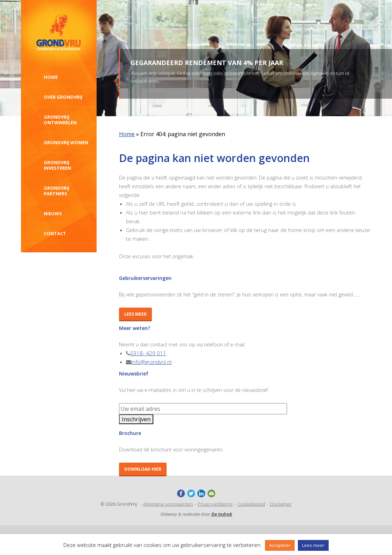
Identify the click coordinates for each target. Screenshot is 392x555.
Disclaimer (281, 504)
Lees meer (135, 314)
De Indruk (222, 514)
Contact (55, 233)
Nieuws (53, 213)
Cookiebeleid (251, 504)
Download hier (143, 469)
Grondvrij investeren (57, 165)
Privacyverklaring (215, 504)
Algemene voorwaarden (168, 504)
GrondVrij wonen (66, 142)
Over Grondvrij (63, 97)
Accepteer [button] (280, 545)
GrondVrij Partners (57, 191)
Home (51, 77)
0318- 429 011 (148, 353)
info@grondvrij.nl (151, 362)
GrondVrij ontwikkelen (60, 120)
